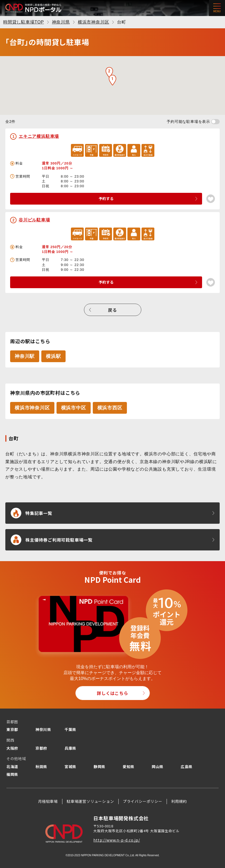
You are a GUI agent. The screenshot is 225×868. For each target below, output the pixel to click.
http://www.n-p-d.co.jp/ (116, 840)
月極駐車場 (48, 801)
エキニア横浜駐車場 (39, 136)
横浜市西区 (110, 408)
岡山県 (158, 767)
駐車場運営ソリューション (90, 801)
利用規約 (179, 801)
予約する (106, 198)
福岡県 (12, 774)
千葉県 (70, 729)
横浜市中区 (74, 408)
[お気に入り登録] (211, 199)
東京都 (12, 729)
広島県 (187, 767)
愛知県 (128, 767)
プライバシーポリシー (143, 801)
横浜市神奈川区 (32, 408)
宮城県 (70, 767)
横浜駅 (53, 356)
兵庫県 (70, 748)
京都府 (41, 748)
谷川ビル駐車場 (34, 220)
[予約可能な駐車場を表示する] (215, 122)
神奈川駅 (25, 356)
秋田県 (41, 767)
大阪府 (12, 748)
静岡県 (99, 767)
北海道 (12, 767)
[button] (112, 80)
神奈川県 (43, 729)
